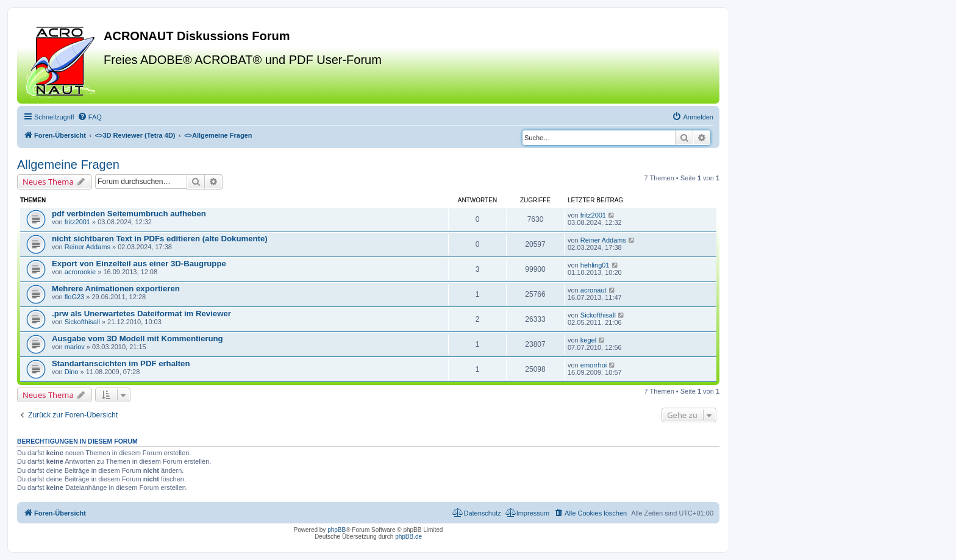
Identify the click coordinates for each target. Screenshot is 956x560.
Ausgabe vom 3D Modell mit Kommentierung (137, 338)
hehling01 (595, 265)
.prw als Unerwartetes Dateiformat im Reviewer (141, 314)
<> (135, 135)
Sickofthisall (82, 322)
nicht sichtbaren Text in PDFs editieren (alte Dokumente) (160, 239)
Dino (72, 372)
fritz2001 (77, 222)
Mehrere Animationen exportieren (116, 289)
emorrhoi (594, 365)
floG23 (74, 297)
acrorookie (80, 272)
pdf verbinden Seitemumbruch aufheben (129, 214)
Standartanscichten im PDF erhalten (121, 363)
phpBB (337, 530)
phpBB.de (408, 537)
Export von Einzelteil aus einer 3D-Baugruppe (139, 264)
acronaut (594, 290)
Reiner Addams (87, 247)
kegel (588, 340)
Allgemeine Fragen (68, 165)
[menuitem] (90, 117)
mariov (75, 347)
